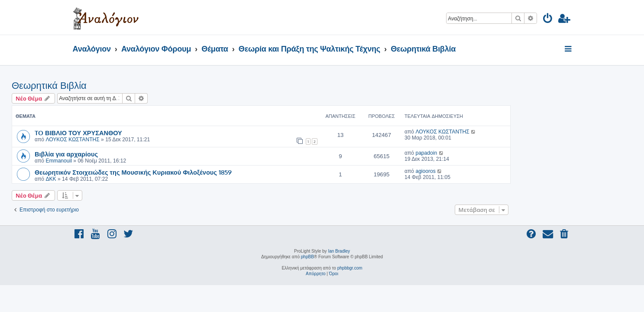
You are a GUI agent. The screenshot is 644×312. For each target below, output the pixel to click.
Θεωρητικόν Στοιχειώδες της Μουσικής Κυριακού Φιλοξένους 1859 (194, 172)
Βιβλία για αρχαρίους (127, 154)
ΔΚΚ (112, 179)
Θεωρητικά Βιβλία (110, 86)
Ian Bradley (339, 251)
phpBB (307, 257)
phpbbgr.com (350, 268)
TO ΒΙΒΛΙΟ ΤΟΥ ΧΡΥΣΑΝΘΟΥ (139, 133)
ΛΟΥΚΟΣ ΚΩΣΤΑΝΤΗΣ (133, 140)
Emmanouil (120, 161)
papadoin (487, 153)
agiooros (486, 171)
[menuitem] (548, 20)
